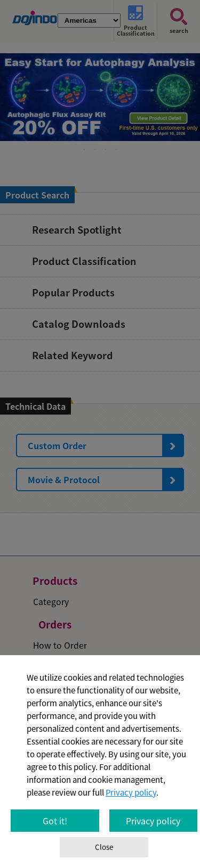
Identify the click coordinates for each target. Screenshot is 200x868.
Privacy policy (131, 792)
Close (104, 847)
